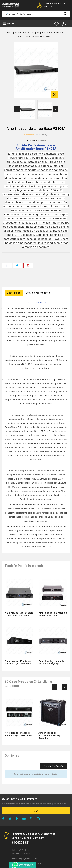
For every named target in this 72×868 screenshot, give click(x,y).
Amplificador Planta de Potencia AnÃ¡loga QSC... (53, 662)
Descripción (14, 293)
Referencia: (32, 140)
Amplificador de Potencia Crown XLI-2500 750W (19, 614)
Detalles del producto (38, 293)
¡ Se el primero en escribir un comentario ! (36, 774)
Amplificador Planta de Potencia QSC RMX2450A (19, 734)
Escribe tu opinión (54, 766)
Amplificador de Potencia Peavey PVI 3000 (53, 614)
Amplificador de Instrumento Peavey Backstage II (49, 735)
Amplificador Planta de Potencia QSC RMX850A (18, 662)
